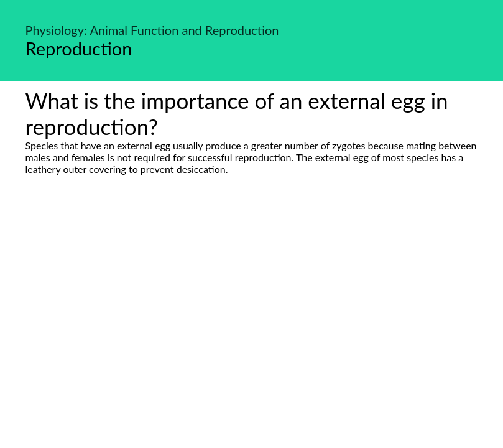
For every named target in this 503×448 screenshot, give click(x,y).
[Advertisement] (251, 292)
